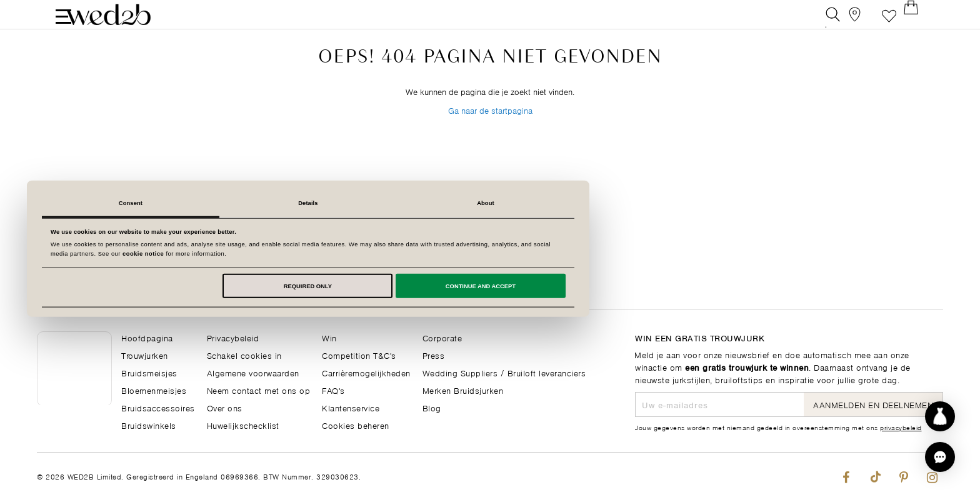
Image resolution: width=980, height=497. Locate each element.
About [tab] (667, 203)
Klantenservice (351, 407)
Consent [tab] (312, 203)
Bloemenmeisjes (154, 390)
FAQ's (333, 390)
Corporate (442, 337)
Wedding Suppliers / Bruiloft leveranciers (504, 372)
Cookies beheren (356, 425)
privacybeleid (901, 427)
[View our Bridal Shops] (861, 22)
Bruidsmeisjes (149, 372)
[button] (940, 457)
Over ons (225, 407)
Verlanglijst (889, 22)
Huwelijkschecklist (243, 425)
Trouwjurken (145, 355)
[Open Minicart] (917, 22)
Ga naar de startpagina (490, 137)
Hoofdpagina (147, 337)
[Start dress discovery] (940, 416)
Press (434, 355)
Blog (432, 407)
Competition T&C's (359, 355)
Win (329, 337)
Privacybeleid (233, 337)
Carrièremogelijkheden (366, 372)
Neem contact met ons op (259, 390)
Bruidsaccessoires (158, 407)
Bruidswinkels (149, 425)
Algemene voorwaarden (253, 372)
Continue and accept (662, 286)
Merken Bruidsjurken (463, 390)
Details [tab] (490, 203)
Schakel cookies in (244, 355)
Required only (490, 286)
